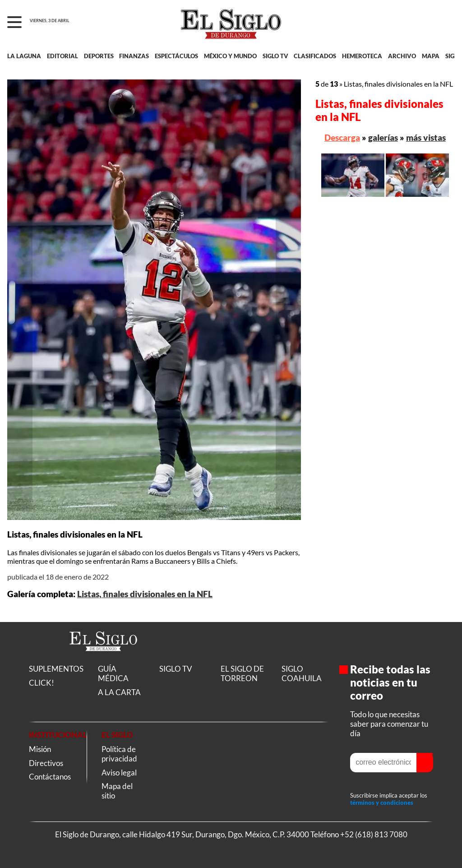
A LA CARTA (119, 692)
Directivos (46, 763)
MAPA (431, 56)
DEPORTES (99, 56)
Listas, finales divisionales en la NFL (145, 594)
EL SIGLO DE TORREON (242, 673)
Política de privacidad (119, 754)
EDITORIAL (62, 56)
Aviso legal (119, 773)
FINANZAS (134, 56)
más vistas (426, 137)
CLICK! (42, 683)
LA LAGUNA (24, 56)
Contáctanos (50, 777)
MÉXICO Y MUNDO (230, 56)
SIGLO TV (275, 56)
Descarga (342, 137)
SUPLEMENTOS (56, 669)
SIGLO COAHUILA (302, 673)
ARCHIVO (402, 56)
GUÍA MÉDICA (113, 673)
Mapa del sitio (117, 791)
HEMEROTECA (362, 56)
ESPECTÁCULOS (176, 56)
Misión (40, 749)
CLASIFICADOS (315, 56)
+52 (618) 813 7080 (374, 834)
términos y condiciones (382, 803)
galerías (383, 137)
